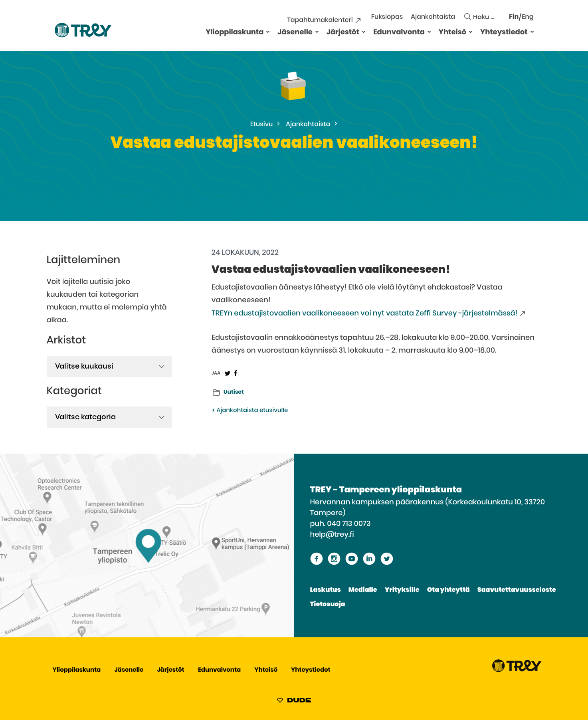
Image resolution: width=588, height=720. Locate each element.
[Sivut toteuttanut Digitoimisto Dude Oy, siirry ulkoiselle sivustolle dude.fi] (294, 702)
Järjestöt (343, 32)
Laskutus (326, 590)
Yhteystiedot (504, 32)
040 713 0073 (349, 524)
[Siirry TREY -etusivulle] (517, 670)
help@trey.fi (332, 535)
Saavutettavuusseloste (517, 590)
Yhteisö (452, 32)
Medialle (363, 590)
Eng (528, 17)
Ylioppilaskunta (235, 32)
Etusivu (262, 125)
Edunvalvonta (399, 32)
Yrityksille (402, 590)
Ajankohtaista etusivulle (250, 411)
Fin (514, 17)
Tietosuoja (328, 605)
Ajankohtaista (433, 17)
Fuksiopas (387, 17)
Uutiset (234, 392)
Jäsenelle (295, 32)
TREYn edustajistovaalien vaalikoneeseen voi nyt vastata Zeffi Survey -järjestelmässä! (365, 313)
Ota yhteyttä (448, 590)
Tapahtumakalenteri (320, 20)
